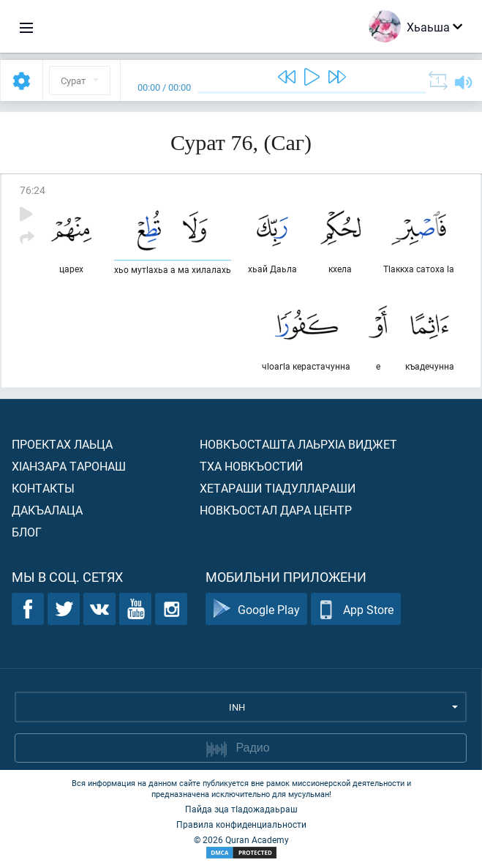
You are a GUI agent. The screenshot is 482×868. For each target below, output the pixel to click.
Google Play (256, 609)
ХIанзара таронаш (69, 466)
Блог (27, 532)
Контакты (43, 488)
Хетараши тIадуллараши (278, 488)
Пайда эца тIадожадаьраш (241, 809)
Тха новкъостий (251, 466)
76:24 (33, 190)
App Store (356, 609)
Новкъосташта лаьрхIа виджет (298, 444)
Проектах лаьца (62, 444)
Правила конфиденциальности (241, 824)
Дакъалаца (47, 510)
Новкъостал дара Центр (276, 510)
